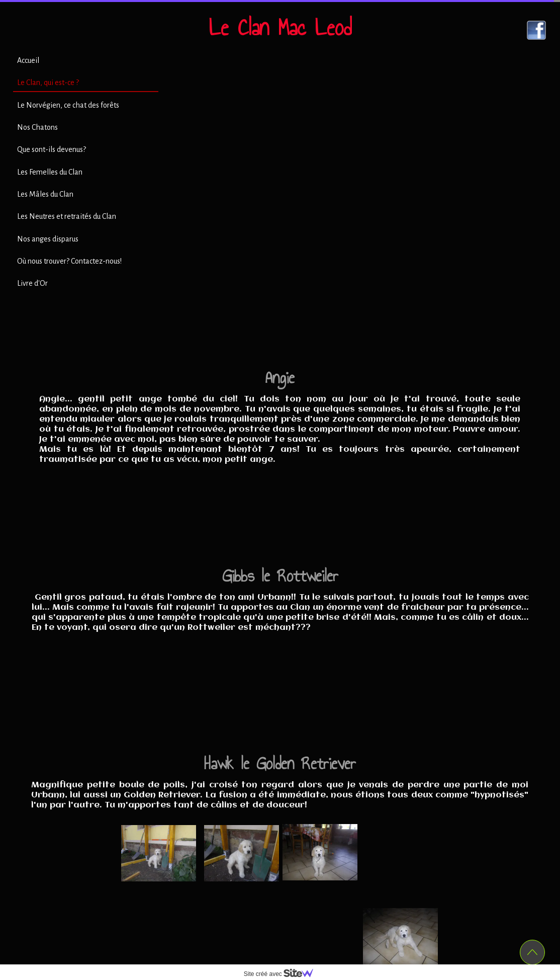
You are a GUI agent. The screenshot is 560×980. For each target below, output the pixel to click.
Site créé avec (283, 974)
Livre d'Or (32, 283)
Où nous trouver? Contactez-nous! (69, 261)
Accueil (28, 60)
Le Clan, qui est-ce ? (48, 83)
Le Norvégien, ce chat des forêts (68, 105)
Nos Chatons (37, 127)
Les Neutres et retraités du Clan (67, 216)
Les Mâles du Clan (45, 194)
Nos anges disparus (48, 239)
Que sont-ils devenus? (52, 149)
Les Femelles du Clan (50, 172)
